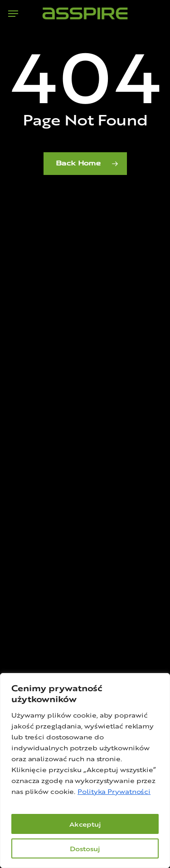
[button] (13, 14)
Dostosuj (85, 848)
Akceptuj (85, 824)
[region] (85, 771)
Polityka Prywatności (114, 791)
